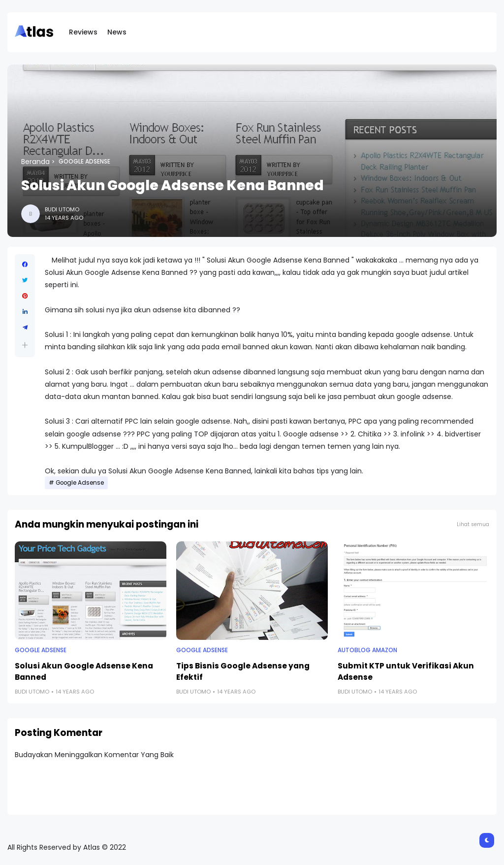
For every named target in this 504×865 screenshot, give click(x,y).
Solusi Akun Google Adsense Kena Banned (84, 671)
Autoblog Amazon (367, 650)
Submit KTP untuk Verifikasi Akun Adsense (406, 671)
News (117, 32)
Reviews (83, 32)
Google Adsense (84, 162)
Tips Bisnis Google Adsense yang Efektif (243, 671)
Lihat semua (473, 524)
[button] (25, 345)
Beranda (35, 162)
